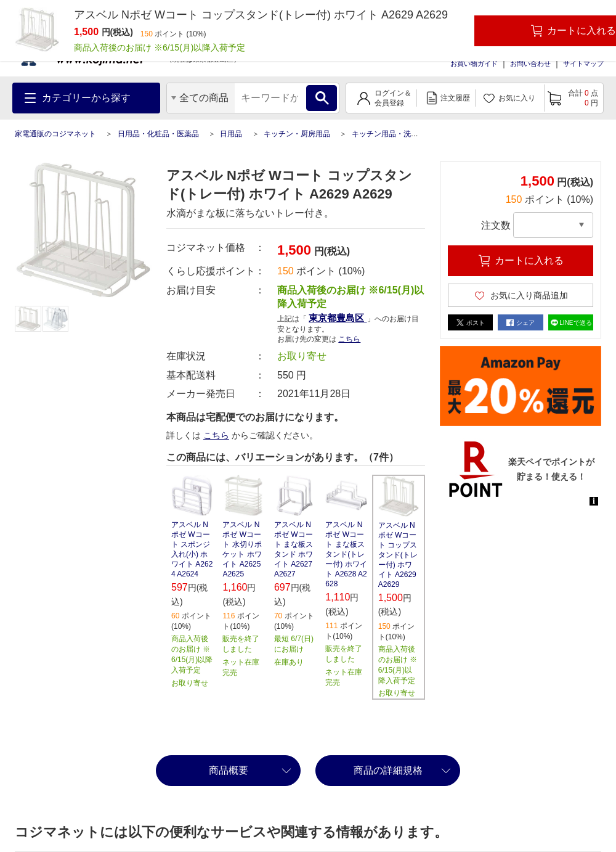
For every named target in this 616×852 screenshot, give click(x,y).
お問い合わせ (530, 63)
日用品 (231, 134)
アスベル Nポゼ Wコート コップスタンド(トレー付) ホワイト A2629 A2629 (398, 555)
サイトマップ (583, 63)
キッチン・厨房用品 (297, 134)
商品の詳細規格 (388, 770)
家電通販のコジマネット (55, 134)
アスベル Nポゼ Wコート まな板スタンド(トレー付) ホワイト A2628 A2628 (346, 554)
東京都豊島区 (338, 318)
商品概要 (229, 770)
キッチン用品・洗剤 (385, 134)
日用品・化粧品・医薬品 (158, 134)
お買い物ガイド (474, 63)
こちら (349, 339)
